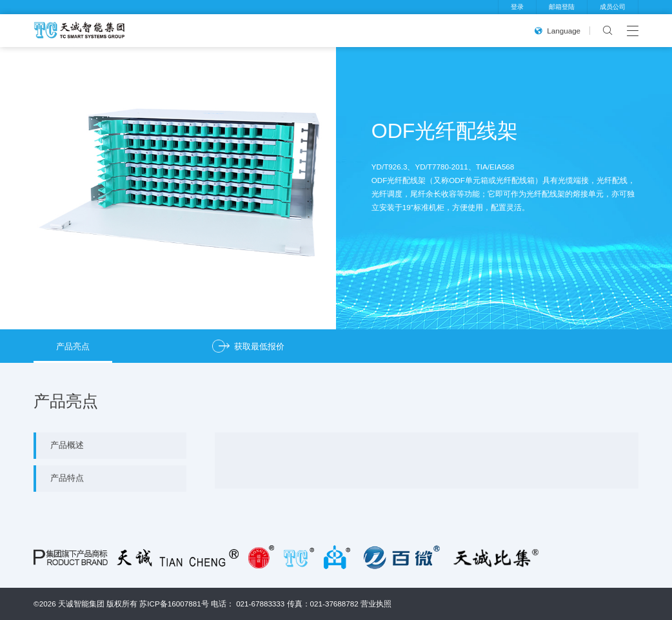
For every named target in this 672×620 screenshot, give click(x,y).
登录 (517, 7)
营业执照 (376, 604)
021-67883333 (260, 604)
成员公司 (613, 7)
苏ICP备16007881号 (174, 604)
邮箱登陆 (562, 7)
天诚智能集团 (81, 604)
